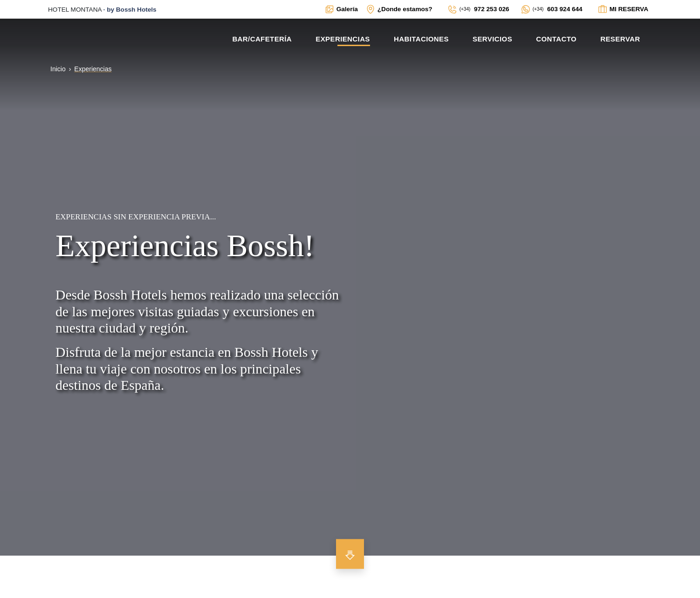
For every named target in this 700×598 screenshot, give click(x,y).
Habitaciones (421, 39)
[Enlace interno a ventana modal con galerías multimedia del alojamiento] (341, 9)
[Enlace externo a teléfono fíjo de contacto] (478, 9)
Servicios (492, 39)
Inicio (58, 69)
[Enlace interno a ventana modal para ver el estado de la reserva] (623, 9)
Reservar (620, 39)
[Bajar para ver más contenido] (350, 554)
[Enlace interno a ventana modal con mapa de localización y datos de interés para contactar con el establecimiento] (399, 9)
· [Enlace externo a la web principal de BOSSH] (102, 10)
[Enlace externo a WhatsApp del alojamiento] (552, 9)
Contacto (556, 39)
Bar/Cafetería (262, 39)
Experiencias (343, 39)
